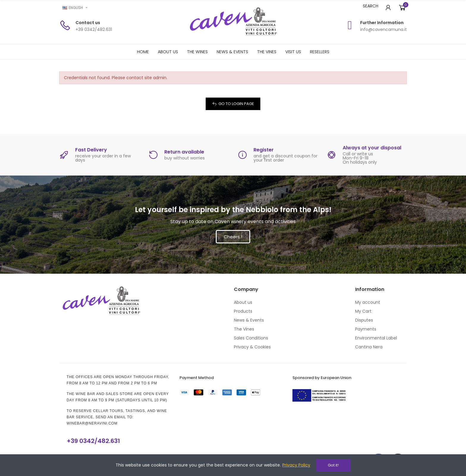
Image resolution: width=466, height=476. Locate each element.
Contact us (88, 23)
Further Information (382, 23)
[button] (233, 237)
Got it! (333, 465)
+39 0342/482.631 (93, 441)
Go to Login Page (236, 104)
